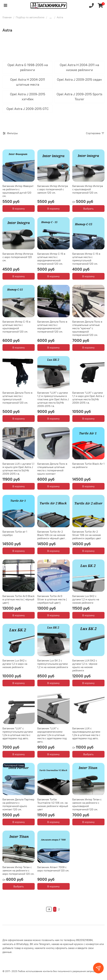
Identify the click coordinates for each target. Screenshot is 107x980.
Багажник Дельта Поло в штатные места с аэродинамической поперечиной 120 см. (52, 327)
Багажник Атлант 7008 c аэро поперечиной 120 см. (53, 869)
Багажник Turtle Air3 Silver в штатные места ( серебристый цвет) (52, 599)
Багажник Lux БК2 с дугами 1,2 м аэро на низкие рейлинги (15, 664)
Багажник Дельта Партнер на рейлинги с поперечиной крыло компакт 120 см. (18, 804)
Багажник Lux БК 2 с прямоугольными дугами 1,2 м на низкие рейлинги (53, 664)
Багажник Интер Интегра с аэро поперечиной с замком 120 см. (53, 189)
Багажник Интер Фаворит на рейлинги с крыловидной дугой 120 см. (18, 191)
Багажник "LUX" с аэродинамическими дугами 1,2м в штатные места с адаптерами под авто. (52, 735)
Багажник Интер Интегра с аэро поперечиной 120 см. (18, 257)
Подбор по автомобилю (30, 17)
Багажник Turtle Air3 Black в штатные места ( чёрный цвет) (18, 599)
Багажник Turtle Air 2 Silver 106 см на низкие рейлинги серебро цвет (87, 535)
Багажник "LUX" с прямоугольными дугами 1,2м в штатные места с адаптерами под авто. (18, 733)
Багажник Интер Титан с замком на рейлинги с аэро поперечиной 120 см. (18, 870)
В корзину (19, 209)
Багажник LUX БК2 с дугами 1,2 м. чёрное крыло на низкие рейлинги (85, 665)
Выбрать (88, 209)
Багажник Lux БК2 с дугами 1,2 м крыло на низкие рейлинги (86, 599)
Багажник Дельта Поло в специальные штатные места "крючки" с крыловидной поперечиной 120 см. (87, 328)
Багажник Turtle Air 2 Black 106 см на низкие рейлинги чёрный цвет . (52, 535)
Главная (7, 17)
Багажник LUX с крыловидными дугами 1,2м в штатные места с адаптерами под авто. (86, 733)
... (51, 17)
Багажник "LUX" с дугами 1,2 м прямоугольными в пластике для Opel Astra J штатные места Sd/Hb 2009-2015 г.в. (53, 399)
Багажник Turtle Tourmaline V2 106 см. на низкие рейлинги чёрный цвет (53, 804)
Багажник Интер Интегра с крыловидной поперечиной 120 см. (88, 189)
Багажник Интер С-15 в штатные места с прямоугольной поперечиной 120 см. (86, 259)
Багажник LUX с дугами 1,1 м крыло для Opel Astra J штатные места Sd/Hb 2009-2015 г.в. (18, 469)
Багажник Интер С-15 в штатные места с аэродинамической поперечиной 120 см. (51, 259)
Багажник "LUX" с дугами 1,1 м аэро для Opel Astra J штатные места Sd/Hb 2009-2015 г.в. (88, 398)
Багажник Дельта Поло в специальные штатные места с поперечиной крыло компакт (52, 469)
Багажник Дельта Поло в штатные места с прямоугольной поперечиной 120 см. (17, 398)
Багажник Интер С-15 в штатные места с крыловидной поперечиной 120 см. (16, 327)
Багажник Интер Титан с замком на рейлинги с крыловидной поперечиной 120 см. (87, 804)
